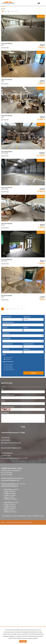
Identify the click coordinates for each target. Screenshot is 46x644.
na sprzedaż (11, 502)
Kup (13, 516)
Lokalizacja (6, 333)
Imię (2, 389)
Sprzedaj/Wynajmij (20, 516)
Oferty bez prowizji (9, 368)
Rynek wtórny (8, 359)
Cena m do (27, 349)
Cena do (26, 328)
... (20, 309)
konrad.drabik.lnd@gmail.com (11, 448)
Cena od (5, 328)
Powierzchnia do (28, 344)
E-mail (3, 401)
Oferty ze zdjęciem (9, 365)
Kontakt (29, 516)
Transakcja (27, 317)
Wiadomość (5, 413)
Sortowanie (15, 11)
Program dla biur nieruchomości (17, 522)
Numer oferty (7, 339)
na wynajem (11, 489)
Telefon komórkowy (8, 395)
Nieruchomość (7, 317)
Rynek (4, 355)
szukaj (33, 373)
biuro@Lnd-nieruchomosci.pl (11, 443)
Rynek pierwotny (8, 358)
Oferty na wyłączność (9, 370)
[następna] (25, 309)
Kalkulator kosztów (38, 516)
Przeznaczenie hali (8, 322)
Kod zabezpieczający (8, 407)
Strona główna (6, 516)
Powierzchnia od (8, 344)
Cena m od (6, 349)
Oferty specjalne (8, 366)
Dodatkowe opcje (8, 362)
